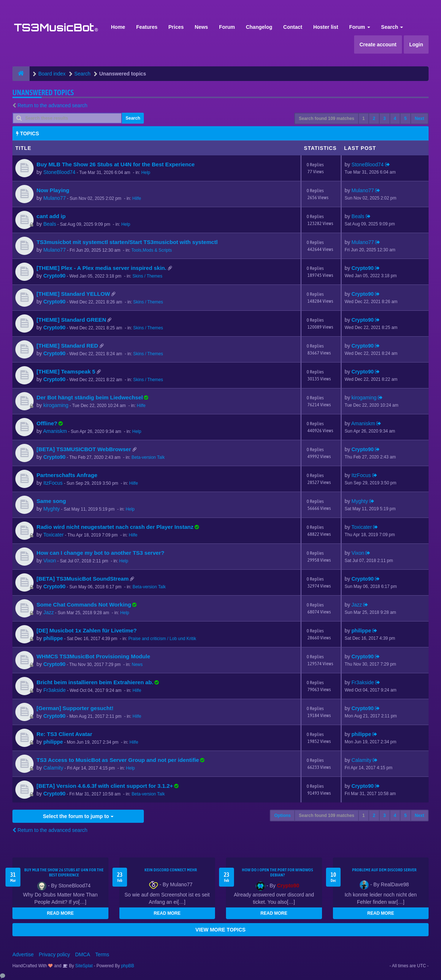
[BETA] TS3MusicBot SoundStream (83, 579)
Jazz (49, 612)
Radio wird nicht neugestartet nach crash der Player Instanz (115, 527)
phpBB (128, 966)
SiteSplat (83, 966)
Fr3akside (55, 690)
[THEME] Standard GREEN (71, 320)
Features (147, 27)
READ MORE (60, 913)
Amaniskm (55, 431)
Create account (378, 44)
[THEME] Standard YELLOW (73, 294)
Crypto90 (55, 276)
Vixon (50, 561)
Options (282, 816)
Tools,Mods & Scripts (152, 250)
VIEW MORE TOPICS (220, 930)
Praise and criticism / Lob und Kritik (162, 639)
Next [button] (419, 119)
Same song (51, 501)
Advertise (23, 954)
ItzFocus (53, 483)
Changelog (259, 27)
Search (392, 27)
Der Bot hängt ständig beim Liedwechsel (90, 397)
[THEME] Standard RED (67, 346)
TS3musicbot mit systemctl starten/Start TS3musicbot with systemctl (127, 242)
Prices (176, 27)
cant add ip (51, 216)
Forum (227, 27)
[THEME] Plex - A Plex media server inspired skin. (101, 268)
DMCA (83, 954)
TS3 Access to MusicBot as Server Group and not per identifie (118, 760)
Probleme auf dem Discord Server (384, 870)
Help (146, 173)
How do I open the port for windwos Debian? (278, 872)
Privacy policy (54, 954)
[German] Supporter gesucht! (75, 708)
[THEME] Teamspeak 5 (66, 371)
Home (118, 27)
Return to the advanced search (52, 105)
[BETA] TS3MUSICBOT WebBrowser (84, 449)
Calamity (53, 768)
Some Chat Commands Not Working (84, 605)
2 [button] (374, 119)
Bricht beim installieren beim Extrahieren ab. (95, 682)
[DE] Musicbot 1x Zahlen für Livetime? (87, 630)
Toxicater (53, 535)
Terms (102, 954)
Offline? (47, 423)
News (201, 27)
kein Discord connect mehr (171, 870)
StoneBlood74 (60, 172)
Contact (293, 27)
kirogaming (56, 405)
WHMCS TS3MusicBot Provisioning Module (93, 656)
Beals (50, 224)
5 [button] (405, 119)
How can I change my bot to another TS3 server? (100, 553)
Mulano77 (55, 198)
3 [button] (385, 119)
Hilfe (137, 198)
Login (416, 44)
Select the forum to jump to (78, 816)
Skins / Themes (147, 276)
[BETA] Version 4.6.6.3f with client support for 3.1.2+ (105, 786)
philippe (53, 638)
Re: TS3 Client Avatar (64, 734)
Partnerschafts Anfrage (67, 475)
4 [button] (395, 119)
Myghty (52, 509)
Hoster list (326, 27)
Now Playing (53, 190)
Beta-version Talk (148, 457)
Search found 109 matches (326, 119)
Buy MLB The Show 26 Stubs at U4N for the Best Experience (116, 164)
